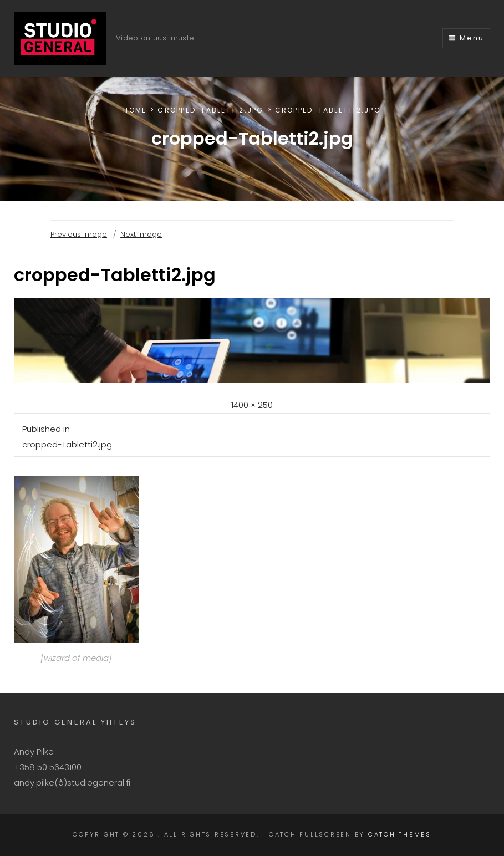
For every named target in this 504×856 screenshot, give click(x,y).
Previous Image (79, 234)
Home (135, 110)
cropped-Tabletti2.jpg (210, 110)
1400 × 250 (252, 405)
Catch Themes (400, 834)
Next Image (141, 234)
